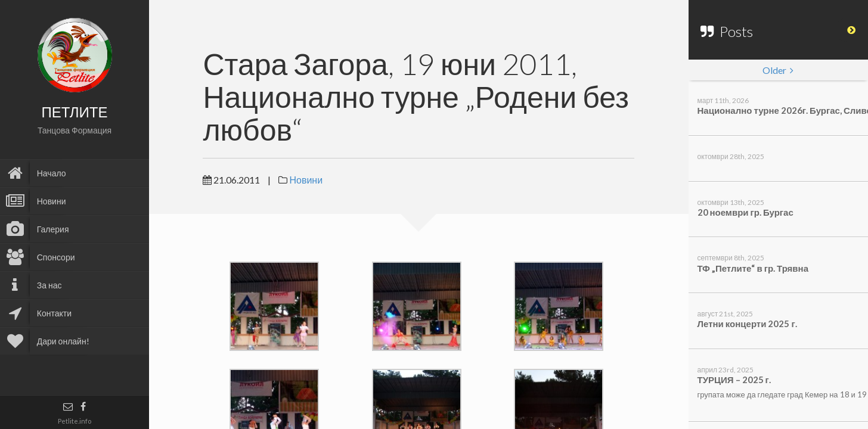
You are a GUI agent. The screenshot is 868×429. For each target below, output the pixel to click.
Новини (306, 180)
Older (778, 70)
